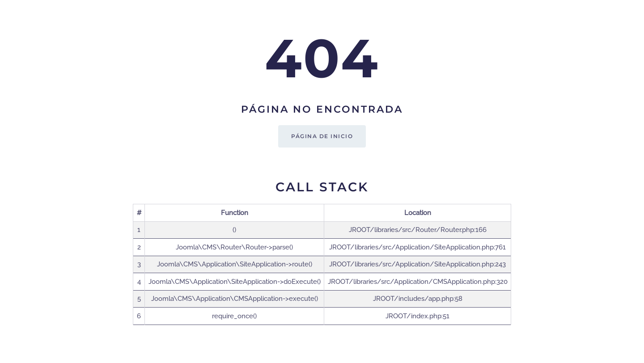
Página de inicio (322, 136)
